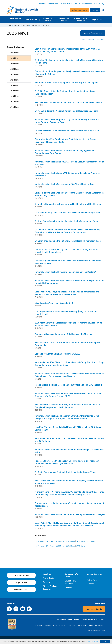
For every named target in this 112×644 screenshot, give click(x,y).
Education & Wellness (64, 20)
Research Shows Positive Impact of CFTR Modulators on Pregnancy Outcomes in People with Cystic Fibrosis (67, 462)
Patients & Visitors (48, 20)
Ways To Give (21, 582)
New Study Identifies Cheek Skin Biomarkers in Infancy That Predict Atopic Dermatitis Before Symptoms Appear (70, 364)
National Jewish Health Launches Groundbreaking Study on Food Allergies (70, 514)
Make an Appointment (80, 10)
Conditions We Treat (15, 20)
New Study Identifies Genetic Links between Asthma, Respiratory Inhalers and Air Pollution (69, 440)
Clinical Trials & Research (81, 20)
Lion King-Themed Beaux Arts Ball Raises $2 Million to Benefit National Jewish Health (68, 429)
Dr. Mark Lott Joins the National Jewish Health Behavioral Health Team (68, 204)
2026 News (40, 541)
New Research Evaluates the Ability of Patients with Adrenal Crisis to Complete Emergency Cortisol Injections (67, 406)
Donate (95, 10)
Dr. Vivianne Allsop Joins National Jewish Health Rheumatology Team (68, 213)
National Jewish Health (98, 630)
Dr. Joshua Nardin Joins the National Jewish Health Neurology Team (67, 131)
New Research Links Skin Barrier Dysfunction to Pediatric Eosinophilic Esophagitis (68, 344)
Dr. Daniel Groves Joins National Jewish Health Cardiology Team (65, 472)
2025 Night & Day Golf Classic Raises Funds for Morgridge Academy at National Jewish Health (68, 324)
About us (16, 25)
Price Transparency (97, 625)
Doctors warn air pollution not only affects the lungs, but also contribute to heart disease (70, 505)
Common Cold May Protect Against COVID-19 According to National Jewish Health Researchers (67, 251)
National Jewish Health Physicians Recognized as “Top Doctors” (65, 272)
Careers (77, 4)
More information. (94, 642)
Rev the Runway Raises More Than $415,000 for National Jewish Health (68, 102)
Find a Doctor (31, 20)
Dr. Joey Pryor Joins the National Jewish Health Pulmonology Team (67, 221)
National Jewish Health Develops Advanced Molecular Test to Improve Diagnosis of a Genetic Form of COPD (68, 395)
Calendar (90, 584)
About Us (43, 4)
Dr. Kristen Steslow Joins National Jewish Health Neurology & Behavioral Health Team (69, 61)
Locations (69, 588)
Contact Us (100, 40)
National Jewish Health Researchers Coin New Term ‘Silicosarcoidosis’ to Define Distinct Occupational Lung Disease (70, 375)
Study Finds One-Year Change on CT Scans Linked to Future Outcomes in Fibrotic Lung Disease (69, 194)
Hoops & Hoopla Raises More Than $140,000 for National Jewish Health (69, 385)
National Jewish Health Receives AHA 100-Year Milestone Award (65, 184)
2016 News (81, 546)
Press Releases (36, 25)
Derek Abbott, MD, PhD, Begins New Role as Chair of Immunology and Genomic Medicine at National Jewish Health (67, 293)
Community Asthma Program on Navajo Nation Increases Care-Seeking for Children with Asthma (70, 73)
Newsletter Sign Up (94, 609)
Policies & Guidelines (43, 625)
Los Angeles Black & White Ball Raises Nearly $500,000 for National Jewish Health (66, 313)
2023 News (70, 541)
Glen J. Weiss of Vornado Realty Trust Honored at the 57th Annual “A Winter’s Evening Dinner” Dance (67, 50)
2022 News (81, 541)
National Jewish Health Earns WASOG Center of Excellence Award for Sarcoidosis (68, 174)
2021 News (91, 541)
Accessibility (83, 625)
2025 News (50, 541)
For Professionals (21, 590)
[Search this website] (103, 10)
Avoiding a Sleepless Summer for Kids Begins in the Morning (63, 334)
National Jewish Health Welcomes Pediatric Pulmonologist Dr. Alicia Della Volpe (69, 451)
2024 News (60, 541)
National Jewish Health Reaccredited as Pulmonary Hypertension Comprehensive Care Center (65, 152)
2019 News (50, 546)
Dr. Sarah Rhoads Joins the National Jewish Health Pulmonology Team (68, 241)
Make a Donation (87, 40)
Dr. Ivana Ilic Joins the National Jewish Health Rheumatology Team (66, 111)
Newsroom (25, 25)
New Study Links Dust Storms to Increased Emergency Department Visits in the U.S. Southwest (69, 482)
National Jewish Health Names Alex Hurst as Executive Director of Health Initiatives (69, 163)
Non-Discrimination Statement (65, 625)
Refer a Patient (66, 4)
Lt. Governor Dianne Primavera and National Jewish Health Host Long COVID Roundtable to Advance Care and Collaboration (67, 231)
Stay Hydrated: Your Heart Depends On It (54, 303)
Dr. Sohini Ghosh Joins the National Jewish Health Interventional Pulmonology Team (65, 92)
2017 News (70, 546)
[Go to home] (22, 10)
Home (10, 25)
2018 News (60, 546)
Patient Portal (54, 4)
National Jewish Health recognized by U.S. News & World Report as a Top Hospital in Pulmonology (69, 282)
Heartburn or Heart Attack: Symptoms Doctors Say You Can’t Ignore (66, 83)
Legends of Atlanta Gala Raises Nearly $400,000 (57, 354)
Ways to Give (97, 20)
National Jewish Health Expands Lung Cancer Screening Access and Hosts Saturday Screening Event (67, 121)
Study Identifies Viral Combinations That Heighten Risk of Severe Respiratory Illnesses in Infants (65, 141)
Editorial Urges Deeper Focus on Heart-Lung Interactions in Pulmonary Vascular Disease (68, 262)
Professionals (87, 4)
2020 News (40, 546)
